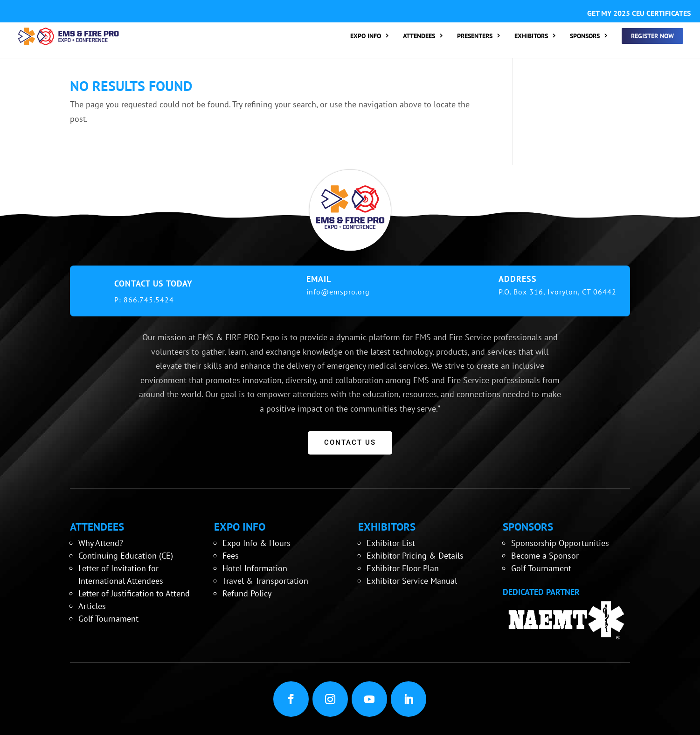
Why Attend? (101, 543)
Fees (231, 556)
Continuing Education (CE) (126, 556)
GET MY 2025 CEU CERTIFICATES (639, 13)
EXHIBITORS (531, 36)
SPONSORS (585, 36)
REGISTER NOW (652, 36)
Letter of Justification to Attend (134, 593)
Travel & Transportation (265, 581)
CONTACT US (350, 442)
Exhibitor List (391, 543)
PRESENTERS (475, 36)
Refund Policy (247, 593)
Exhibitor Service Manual (412, 581)
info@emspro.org (338, 292)
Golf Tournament (108, 619)
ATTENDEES (419, 36)
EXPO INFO (366, 36)
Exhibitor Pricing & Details (415, 556)
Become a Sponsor (545, 556)
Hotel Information (255, 568)
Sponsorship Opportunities (560, 543)
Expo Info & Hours (256, 543)
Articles (92, 606)
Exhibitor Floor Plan (403, 568)
